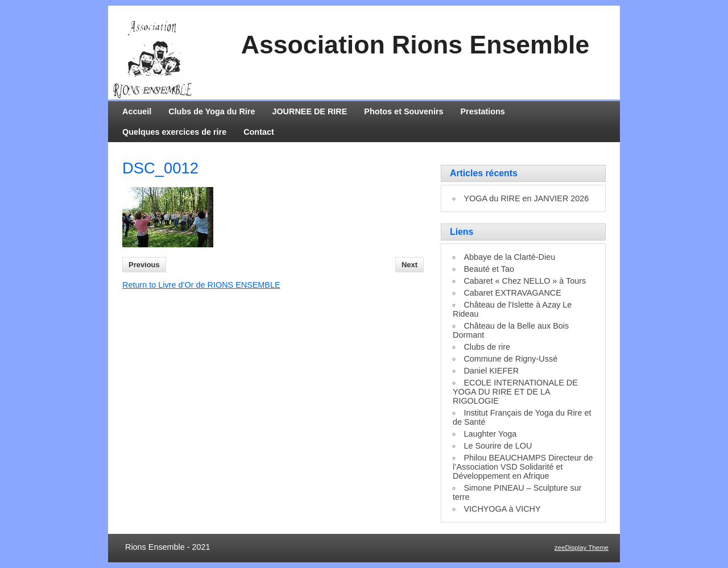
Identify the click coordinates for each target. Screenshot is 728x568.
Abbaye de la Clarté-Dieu (509, 257)
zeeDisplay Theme (582, 548)
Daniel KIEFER (491, 371)
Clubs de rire (487, 347)
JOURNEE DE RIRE (309, 111)
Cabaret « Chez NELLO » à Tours (525, 281)
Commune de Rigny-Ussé (510, 359)
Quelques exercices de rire (174, 132)
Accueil (137, 111)
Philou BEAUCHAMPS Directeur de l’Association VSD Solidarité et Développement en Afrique (523, 467)
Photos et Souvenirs (404, 111)
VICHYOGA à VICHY (502, 509)
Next (409, 265)
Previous (144, 265)
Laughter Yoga (490, 434)
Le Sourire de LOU (498, 446)
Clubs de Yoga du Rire (212, 111)
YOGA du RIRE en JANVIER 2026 (526, 198)
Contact (259, 132)
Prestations (483, 111)
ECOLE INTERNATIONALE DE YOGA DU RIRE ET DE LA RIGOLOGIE (515, 392)
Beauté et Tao (489, 269)
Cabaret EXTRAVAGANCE (512, 293)
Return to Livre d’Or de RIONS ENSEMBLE (201, 285)
